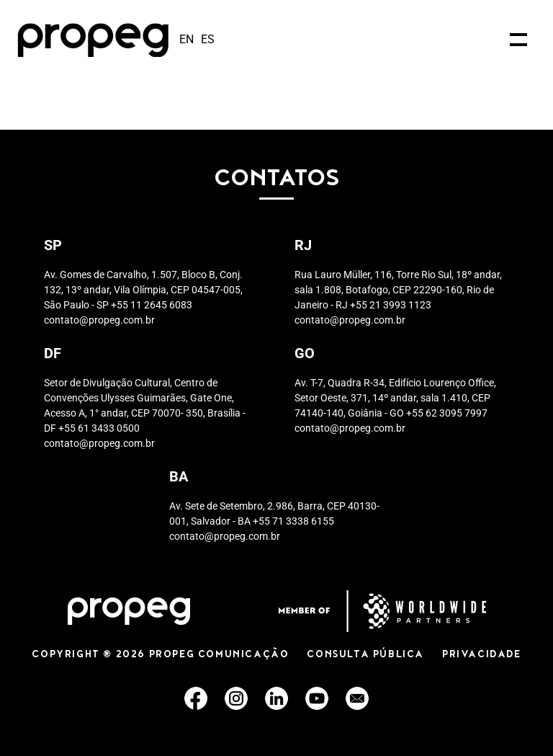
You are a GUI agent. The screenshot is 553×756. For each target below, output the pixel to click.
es (208, 39)
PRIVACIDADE (482, 655)
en (186, 39)
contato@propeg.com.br (99, 320)
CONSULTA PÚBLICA (365, 655)
